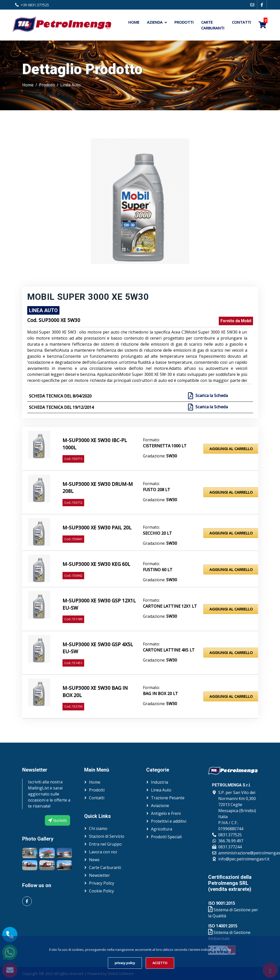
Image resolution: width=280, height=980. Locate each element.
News (94, 860)
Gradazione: (160, 456)
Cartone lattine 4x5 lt (169, 650)
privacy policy (125, 963)
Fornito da (236, 321)
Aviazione (160, 806)
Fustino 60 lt (158, 570)
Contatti (241, 22)
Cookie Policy (101, 891)
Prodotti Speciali (166, 837)
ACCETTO (160, 963)
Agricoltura (162, 829)
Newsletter (99, 875)
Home (134, 22)
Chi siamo (98, 828)
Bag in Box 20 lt (160, 694)
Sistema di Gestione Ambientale (229, 935)
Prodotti (184, 22)
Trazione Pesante (168, 798)
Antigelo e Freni (166, 813)
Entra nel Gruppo (105, 844)
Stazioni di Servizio (107, 836)
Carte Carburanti (213, 25)
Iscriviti (57, 820)
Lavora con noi (103, 852)
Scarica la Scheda (211, 396)
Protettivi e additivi (169, 821)
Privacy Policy (102, 883)
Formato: (151, 440)
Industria (160, 782)
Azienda (155, 22)
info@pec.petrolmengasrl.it (244, 859)
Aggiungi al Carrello (231, 449)
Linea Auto (70, 85)
